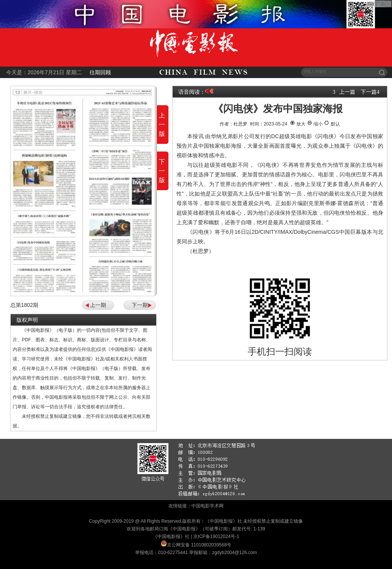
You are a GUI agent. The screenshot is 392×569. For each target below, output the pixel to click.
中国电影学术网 (207, 506)
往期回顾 (100, 72)
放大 (298, 124)
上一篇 (347, 92)
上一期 (98, 305)
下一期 (140, 305)
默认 (332, 124)
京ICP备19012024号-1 (216, 536)
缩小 (315, 124)
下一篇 (369, 92)
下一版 (162, 171)
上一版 (162, 125)
